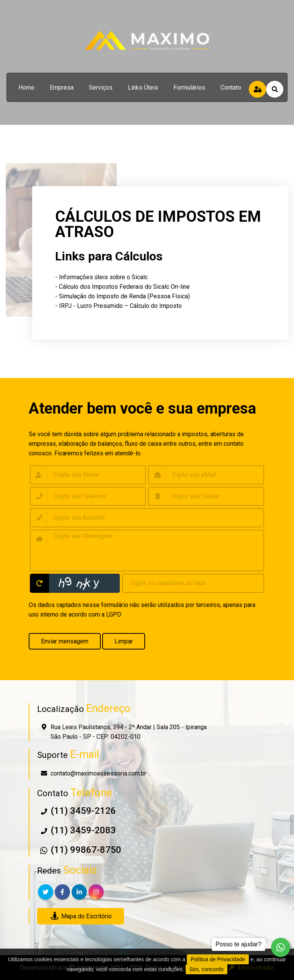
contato (231, 88)
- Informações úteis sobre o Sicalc (101, 277)
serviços (101, 88)
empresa (62, 88)
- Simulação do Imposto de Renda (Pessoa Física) (122, 296)
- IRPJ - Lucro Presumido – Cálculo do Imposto (118, 306)
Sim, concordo (207, 969)
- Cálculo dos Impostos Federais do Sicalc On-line (122, 287)
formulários (189, 88)
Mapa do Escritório (81, 916)
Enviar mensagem (65, 641)
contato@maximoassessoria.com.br (98, 773)
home (26, 88)
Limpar (124, 641)
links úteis (143, 88)
